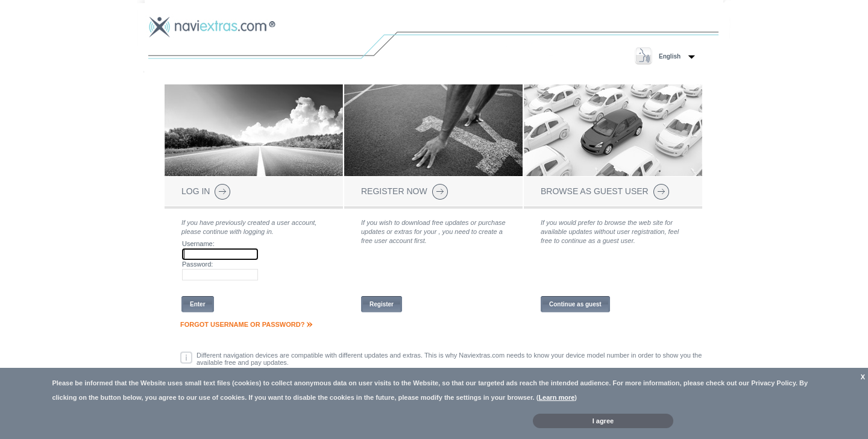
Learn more (556, 397)
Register (382, 304)
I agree (603, 421)
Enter (198, 304)
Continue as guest (575, 304)
